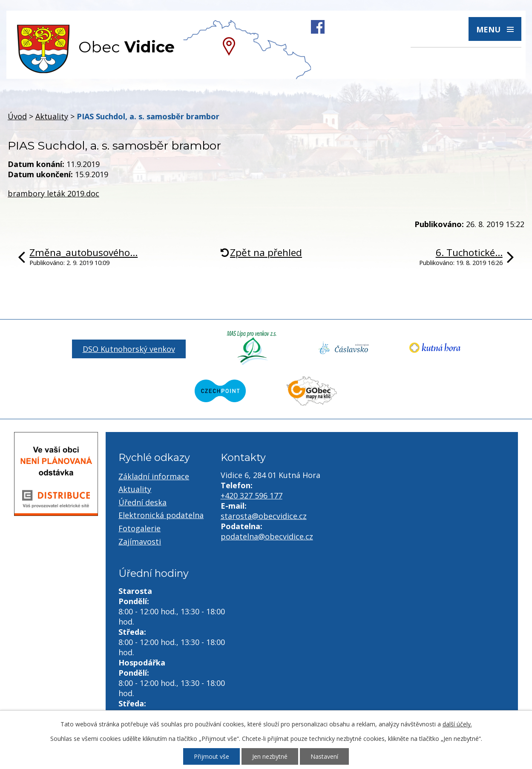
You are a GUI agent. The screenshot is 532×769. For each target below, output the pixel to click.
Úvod (17, 116)
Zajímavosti (140, 541)
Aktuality (52, 116)
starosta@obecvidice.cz (264, 516)
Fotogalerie (139, 528)
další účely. (457, 724)
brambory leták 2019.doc (53, 193)
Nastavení (324, 756)
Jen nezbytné (270, 756)
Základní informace (154, 476)
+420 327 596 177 (252, 495)
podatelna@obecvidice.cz (267, 536)
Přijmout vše (211, 756)
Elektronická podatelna (161, 515)
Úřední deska (142, 502)
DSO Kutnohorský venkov (129, 349)
